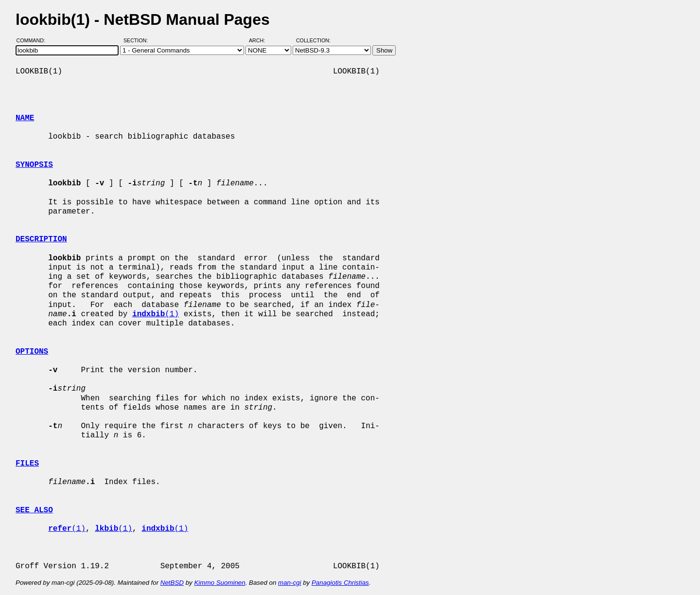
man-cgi (289, 583)
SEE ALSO (34, 510)
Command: (34, 40)
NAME (25, 118)
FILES (27, 464)
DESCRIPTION (41, 239)
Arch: (261, 40)
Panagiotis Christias (340, 583)
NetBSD (172, 583)
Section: (138, 40)
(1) (156, 314)
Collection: (313, 40)
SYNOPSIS (34, 165)
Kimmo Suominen (219, 583)
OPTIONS (32, 352)
